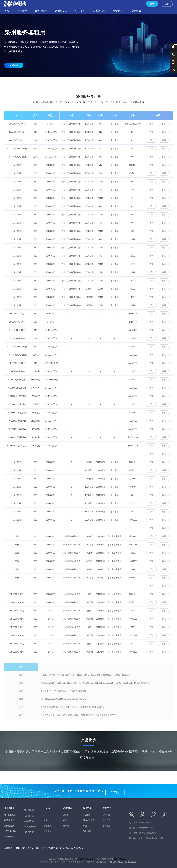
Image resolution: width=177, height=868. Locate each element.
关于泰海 (117, 11)
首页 (6, 11)
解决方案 (87, 808)
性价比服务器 (14, 81)
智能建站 (48, 831)
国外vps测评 (31, 848)
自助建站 (20, 848)
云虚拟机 (48, 826)
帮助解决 (102, 11)
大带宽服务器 (10, 831)
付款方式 (106, 820)
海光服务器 (68, 848)
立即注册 (118, 791)
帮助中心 (107, 808)
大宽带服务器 (70, 81)
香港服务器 (53, 11)
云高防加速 (85, 11)
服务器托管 (29, 832)
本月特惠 (20, 11)
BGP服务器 (32, 81)
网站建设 (58, 848)
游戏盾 (66, 826)
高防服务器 (51, 81)
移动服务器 (88, 81)
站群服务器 (126, 81)
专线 (85, 826)
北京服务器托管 (45, 848)
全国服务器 (145, 81)
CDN (65, 820)
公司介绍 (106, 815)
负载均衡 (87, 831)
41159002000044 (121, 858)
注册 (168, 4)
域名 (46, 820)
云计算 (47, 808)
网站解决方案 (89, 820)
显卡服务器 (107, 81)
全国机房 (69, 11)
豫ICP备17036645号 (86, 858)
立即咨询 (14, 65)
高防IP (66, 815)
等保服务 (87, 815)
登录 (157, 4)
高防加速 (68, 808)
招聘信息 (106, 826)
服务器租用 (36, 11)
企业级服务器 (163, 81)
